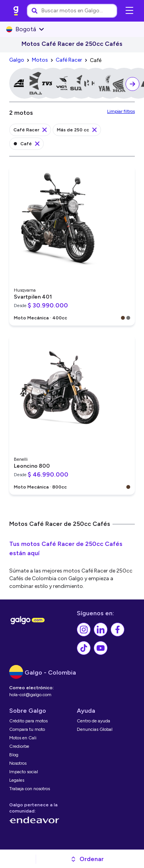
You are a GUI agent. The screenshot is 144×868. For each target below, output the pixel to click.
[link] (16, 11)
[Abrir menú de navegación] (129, 11)
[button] (87, 859)
